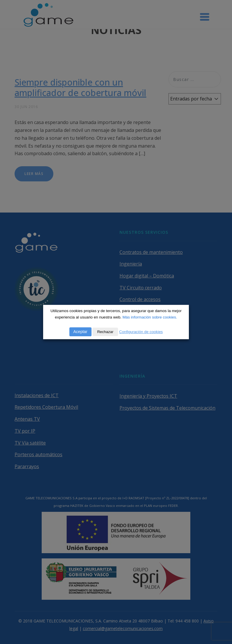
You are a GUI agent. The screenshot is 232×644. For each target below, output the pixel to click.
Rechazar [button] (105, 332)
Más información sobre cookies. (150, 317)
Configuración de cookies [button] (141, 332)
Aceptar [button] (80, 332)
